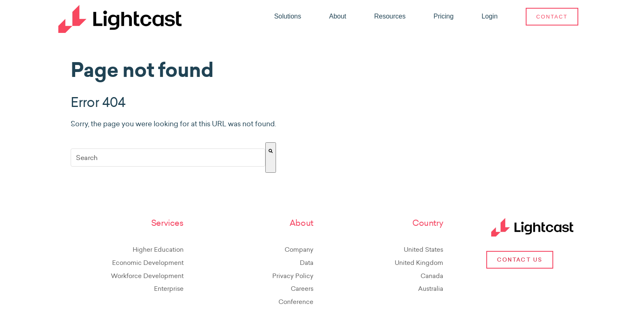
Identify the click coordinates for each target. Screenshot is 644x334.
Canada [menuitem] (432, 276)
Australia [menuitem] (431, 289)
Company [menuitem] (299, 249)
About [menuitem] (301, 223)
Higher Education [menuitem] (158, 249)
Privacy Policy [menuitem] (293, 276)
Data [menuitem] (307, 263)
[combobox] (168, 158)
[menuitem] (287, 16)
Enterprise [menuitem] (169, 289)
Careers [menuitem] (302, 289)
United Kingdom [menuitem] (419, 263)
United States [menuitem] (423, 249)
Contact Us (520, 260)
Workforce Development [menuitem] (147, 276)
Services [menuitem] (167, 223)
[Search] (271, 158)
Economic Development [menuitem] (148, 263)
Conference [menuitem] (296, 302)
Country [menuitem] (428, 223)
